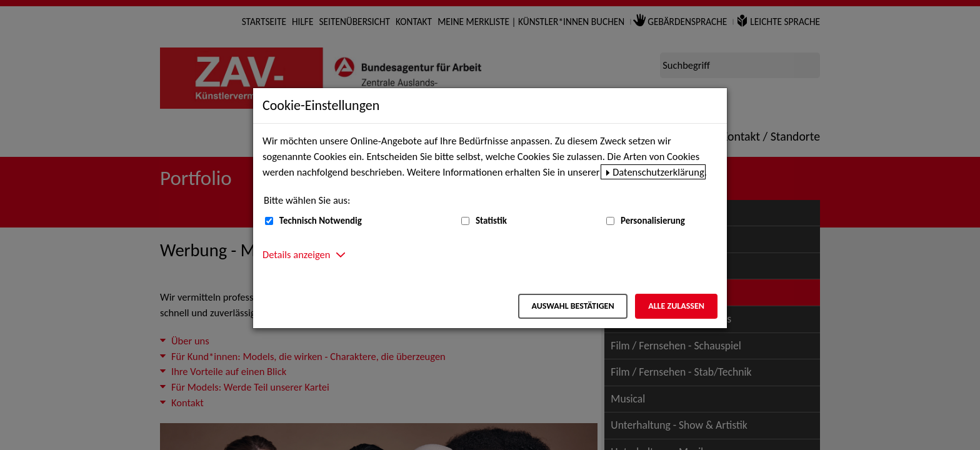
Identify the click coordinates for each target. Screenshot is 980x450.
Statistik (491, 221)
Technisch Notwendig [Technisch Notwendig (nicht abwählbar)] (321, 221)
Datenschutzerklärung (658, 172)
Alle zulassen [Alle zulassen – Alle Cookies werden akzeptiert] (676, 306)
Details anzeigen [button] (296, 254)
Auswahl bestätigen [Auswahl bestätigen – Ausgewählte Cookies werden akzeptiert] (572, 306)
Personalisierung (653, 221)
